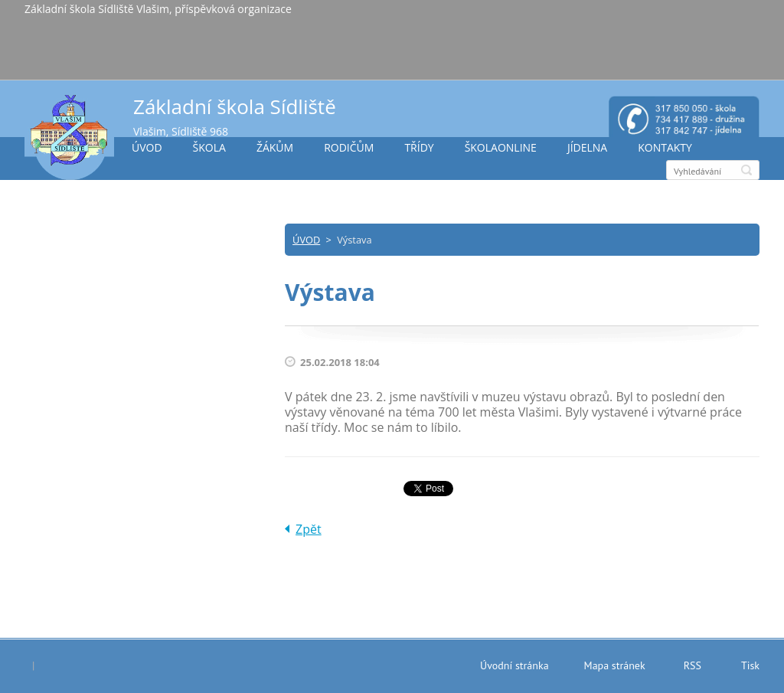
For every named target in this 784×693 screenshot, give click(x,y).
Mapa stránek (615, 665)
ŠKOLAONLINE (501, 147)
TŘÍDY (419, 147)
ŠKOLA (209, 147)
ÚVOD (147, 147)
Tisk (750, 665)
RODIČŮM (349, 147)
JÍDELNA (587, 147)
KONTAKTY (665, 147)
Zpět (309, 529)
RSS (693, 665)
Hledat (746, 170)
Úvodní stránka (514, 665)
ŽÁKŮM (275, 147)
